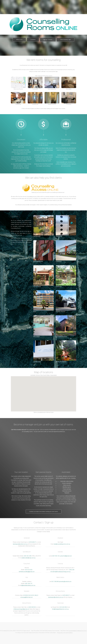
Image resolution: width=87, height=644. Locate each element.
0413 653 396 (63, 607)
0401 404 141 (29, 583)
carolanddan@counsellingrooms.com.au (78, 631)
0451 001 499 (28, 556)
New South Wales (45, 375)
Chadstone (18, 99)
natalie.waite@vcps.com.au (28, 558)
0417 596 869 (55, 581)
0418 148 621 (35, 595)
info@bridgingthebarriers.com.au (60, 609)
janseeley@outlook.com (65, 581)
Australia (33, 375)
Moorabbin (69, 83)
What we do (19, 40)
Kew (27, 577)
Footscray (35, 83)
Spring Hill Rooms (27, 603)
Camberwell (35, 99)
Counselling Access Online (33, 197)
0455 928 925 (32, 607)
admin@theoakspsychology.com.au (61, 572)
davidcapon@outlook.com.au (20, 544)
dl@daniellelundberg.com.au (28, 585)
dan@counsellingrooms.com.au (62, 544)
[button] (51, 391)
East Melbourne (52, 83)
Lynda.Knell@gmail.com (66, 556)
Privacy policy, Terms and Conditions (65, 633)
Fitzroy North (27, 564)
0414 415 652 (29, 570)
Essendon (69, 99)
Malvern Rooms (52, 99)
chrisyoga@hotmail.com (27, 597)
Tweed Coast (60, 603)
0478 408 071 (33, 542)
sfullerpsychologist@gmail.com (21, 609)
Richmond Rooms (18, 83)
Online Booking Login (65, 40)
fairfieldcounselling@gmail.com (27, 572)
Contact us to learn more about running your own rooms (43, 511)
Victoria (38, 375)
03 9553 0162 (27, 595)
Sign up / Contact (48, 40)
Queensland (54, 375)
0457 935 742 (56, 556)
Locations (33, 40)
